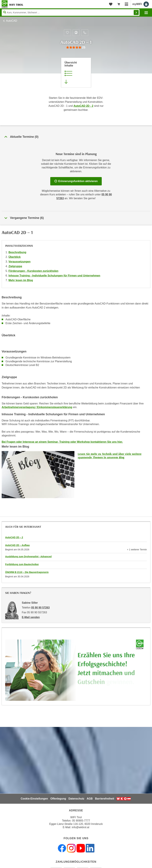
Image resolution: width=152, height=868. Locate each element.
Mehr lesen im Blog (21, 280)
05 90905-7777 (81, 821)
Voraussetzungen (19, 262)
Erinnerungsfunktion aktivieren (76, 181)
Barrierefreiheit (105, 799)
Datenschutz (76, 799)
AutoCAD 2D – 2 (14, 537)
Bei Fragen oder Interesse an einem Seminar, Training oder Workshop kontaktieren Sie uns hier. (62, 442)
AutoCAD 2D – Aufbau (17, 545)
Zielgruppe (15, 266)
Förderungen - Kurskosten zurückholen (33, 271)
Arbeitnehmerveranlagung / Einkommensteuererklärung (37, 407)
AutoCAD (12, 21)
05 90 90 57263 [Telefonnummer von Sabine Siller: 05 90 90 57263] (40, 608)
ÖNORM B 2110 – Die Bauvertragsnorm (27, 572)
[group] (76, 48)
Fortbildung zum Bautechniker (22, 564)
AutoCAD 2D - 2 (83, 106)
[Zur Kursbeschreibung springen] (76, 73)
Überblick (15, 257)
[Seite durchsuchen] (71, 12)
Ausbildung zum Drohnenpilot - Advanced (28, 557)
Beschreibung (17, 252)
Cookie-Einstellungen (34, 799)
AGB (90, 799)
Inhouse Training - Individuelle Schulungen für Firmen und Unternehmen (54, 276)
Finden (136, 12)
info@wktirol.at (80, 827)
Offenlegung (58, 799)
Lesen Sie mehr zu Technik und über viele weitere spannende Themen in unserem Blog (110, 456)
